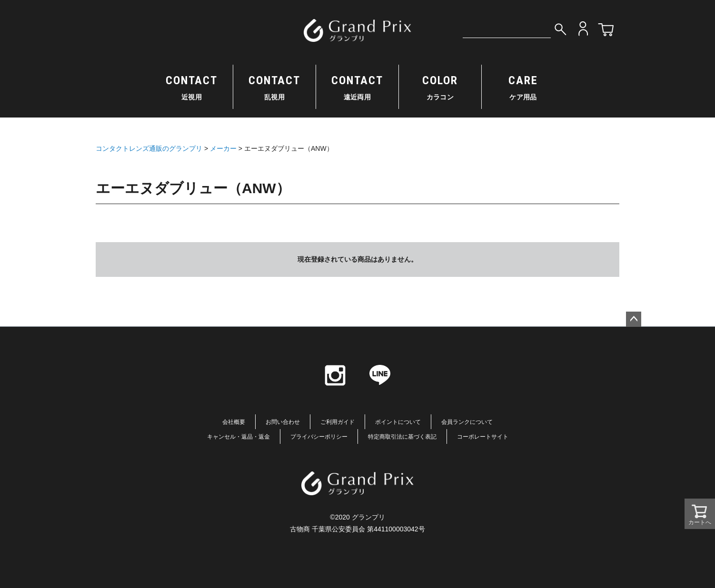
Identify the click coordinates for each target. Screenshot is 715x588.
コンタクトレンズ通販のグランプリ (149, 148)
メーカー (223, 148)
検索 (560, 29)
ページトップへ (634, 319)
